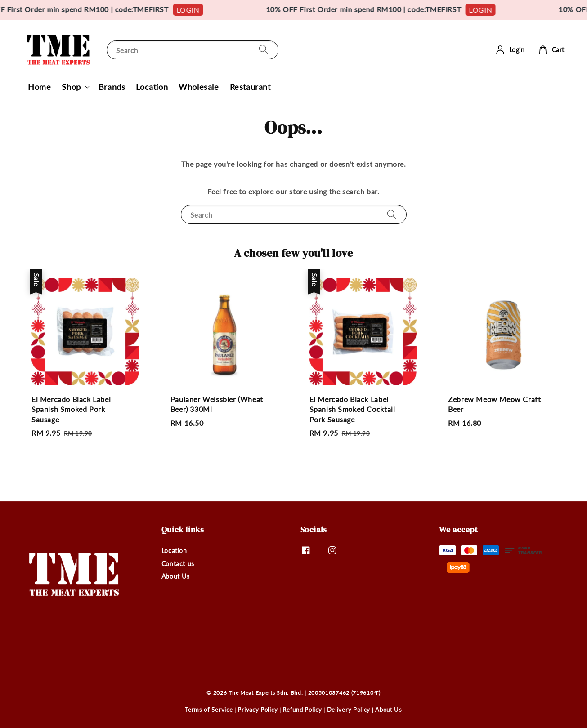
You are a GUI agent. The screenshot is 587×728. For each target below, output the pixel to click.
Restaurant (250, 87)
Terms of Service (209, 710)
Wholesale (199, 87)
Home (39, 87)
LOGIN (198, 10)
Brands (112, 87)
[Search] (264, 50)
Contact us (178, 564)
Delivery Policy (349, 710)
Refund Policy (302, 710)
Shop (71, 87)
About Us (176, 576)
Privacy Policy (258, 710)
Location (152, 87)
